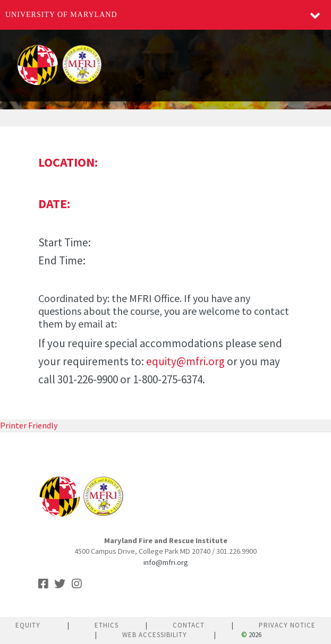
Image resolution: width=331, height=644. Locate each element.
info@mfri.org (166, 562)
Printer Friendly (29, 425)
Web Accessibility (155, 635)
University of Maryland (61, 15)
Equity (28, 625)
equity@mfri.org (185, 361)
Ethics (107, 625)
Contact (189, 625)
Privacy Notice (287, 625)
